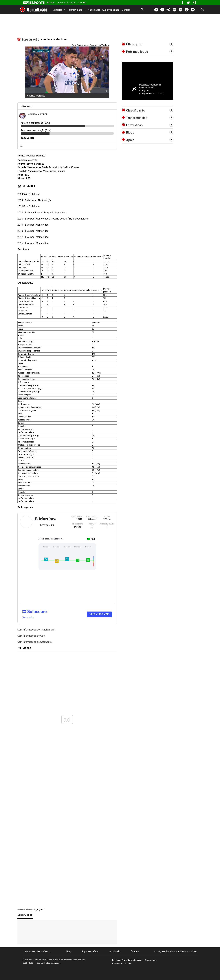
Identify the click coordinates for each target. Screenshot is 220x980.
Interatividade (77, 10)
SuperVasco (25, 915)
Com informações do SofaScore (35, 642)
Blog (69, 951)
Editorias (59, 10)
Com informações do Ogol (31, 636)
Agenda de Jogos (66, 3)
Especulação (31, 39)
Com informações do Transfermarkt (36, 630)
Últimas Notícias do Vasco (37, 951)
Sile (130, 963)
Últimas (51, 3)
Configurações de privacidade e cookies (176, 951)
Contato (82, 3)
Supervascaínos (111, 10)
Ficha (22, 146)
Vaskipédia (94, 10)
